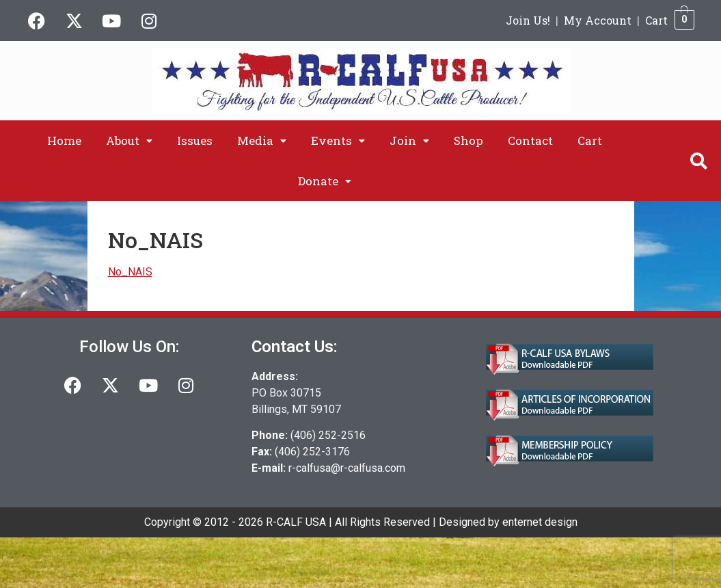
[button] (129, 141)
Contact (530, 141)
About (129, 141)
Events (338, 141)
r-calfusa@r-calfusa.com (347, 468)
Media (262, 141)
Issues (195, 141)
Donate (325, 181)
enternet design (540, 522)
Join (409, 141)
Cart (656, 20)
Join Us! (528, 20)
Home (64, 141)
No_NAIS (130, 272)
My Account (598, 20)
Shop (468, 141)
